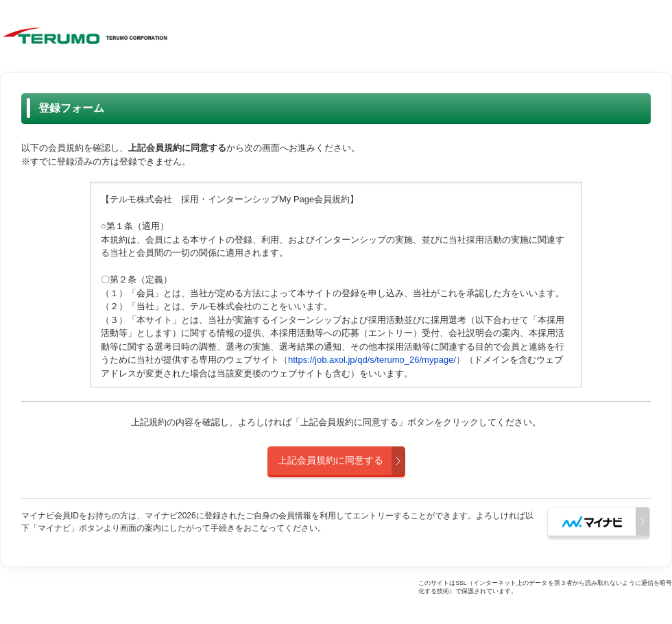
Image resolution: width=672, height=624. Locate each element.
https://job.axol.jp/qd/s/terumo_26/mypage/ (372, 360)
